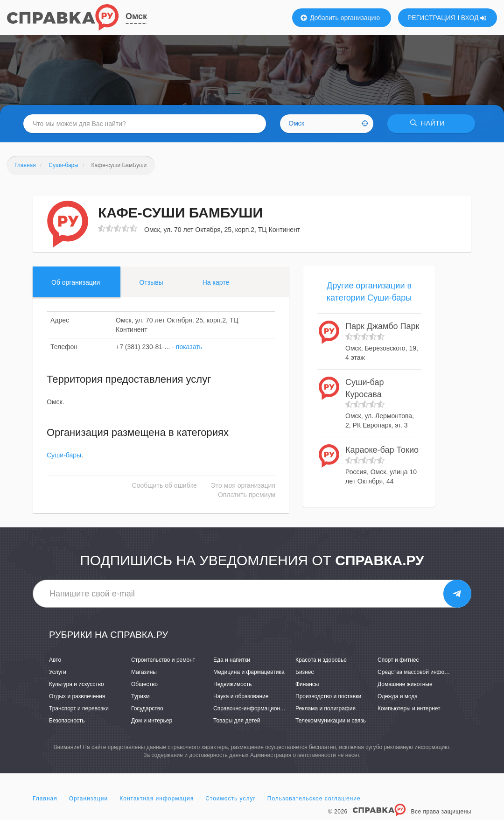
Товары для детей (237, 721)
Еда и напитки (232, 660)
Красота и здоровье (321, 660)
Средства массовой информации (421, 672)
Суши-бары (64, 456)
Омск (136, 16)
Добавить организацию (340, 18)
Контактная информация (157, 799)
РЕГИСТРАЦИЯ (431, 18)
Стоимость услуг (231, 799)
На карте (216, 282)
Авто (55, 660)
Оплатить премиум (247, 495)
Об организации (76, 282)
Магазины (144, 672)
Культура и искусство (77, 684)
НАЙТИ (429, 123)
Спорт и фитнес (398, 660)
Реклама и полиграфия (325, 708)
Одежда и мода (398, 696)
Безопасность (67, 721)
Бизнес (304, 672)
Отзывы (151, 282)
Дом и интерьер (152, 721)
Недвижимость (233, 684)
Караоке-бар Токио (382, 450)
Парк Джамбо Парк (382, 327)
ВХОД (474, 18)
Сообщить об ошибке (164, 486)
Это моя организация (243, 486)
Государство (147, 708)
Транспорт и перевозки (79, 708)
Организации (89, 799)
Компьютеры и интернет (409, 708)
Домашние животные (405, 684)
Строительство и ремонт (163, 660)
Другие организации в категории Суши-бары (369, 292)
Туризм (140, 696)
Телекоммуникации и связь (331, 721)
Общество (144, 684)
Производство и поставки (328, 696)
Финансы (307, 684)
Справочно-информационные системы (264, 708)
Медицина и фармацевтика (249, 672)
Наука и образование (241, 696)
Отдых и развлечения (77, 696)
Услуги (58, 672)
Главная (45, 799)
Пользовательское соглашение (314, 799)
